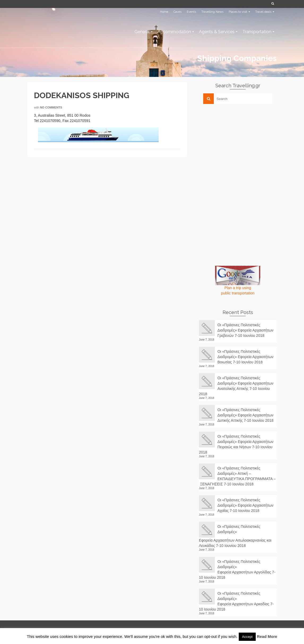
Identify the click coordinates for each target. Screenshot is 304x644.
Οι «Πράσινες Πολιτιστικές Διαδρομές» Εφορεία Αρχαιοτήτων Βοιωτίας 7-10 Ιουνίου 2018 (246, 357)
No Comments (51, 107)
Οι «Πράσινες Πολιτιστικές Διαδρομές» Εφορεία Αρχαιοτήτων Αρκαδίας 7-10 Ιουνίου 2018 (236, 601)
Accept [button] (247, 637)
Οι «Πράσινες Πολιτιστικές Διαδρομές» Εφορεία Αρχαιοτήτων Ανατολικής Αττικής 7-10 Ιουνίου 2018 (236, 386)
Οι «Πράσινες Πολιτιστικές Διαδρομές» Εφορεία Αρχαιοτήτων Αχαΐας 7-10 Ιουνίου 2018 (246, 505)
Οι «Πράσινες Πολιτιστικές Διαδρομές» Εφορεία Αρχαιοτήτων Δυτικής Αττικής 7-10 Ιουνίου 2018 (246, 415)
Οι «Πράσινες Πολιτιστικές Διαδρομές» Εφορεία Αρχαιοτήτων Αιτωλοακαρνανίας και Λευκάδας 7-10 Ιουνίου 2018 (235, 536)
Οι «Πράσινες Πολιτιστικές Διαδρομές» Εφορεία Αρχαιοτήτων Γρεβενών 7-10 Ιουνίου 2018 (246, 330)
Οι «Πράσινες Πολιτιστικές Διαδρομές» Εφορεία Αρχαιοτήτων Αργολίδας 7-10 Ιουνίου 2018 (237, 569)
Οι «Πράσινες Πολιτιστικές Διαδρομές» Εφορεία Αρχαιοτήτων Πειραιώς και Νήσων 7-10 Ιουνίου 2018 (236, 444)
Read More (267, 636)
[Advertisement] (239, 145)
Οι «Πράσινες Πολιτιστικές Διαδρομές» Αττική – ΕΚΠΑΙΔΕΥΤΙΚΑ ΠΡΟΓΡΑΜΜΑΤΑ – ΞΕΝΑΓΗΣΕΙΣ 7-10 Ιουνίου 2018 (237, 476)
